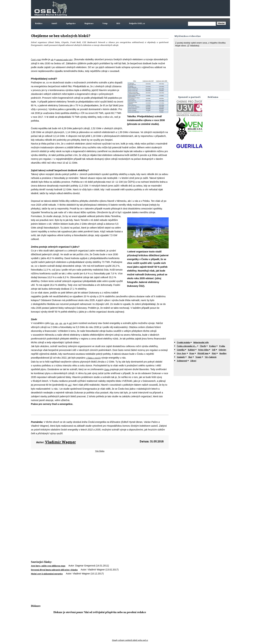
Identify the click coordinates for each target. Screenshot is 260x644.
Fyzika (222, 346)
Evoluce (213, 346)
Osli (214, 350)
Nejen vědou (203, 350)
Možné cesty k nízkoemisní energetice (47, 574)
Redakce (39, 23)
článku (107, 369)
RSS (118, 23)
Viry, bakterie (211, 357)
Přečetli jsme (203, 353)
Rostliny (223, 353)
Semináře (181, 357)
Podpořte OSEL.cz (137, 23)
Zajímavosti (182, 361)
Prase (192, 353)
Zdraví (193, 361)
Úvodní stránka (184, 342)
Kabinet (191, 350)
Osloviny (222, 350)
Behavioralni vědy (201, 342)
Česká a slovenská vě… (187, 346)
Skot (190, 357)
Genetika (181, 350)
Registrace (89, 23)
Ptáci (214, 353)
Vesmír (198, 357)
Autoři (54, 23)
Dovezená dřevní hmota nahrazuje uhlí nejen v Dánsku (54, 570)
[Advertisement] (169, 8)
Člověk (203, 346)
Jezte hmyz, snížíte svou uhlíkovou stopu (48, 566)
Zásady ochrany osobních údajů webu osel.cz (130, 640)
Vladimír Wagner (60, 442)
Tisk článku (100, 451)
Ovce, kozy (182, 353)
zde (52, 60)
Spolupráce (71, 23)
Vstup (105, 23)
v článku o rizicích (93, 358)
